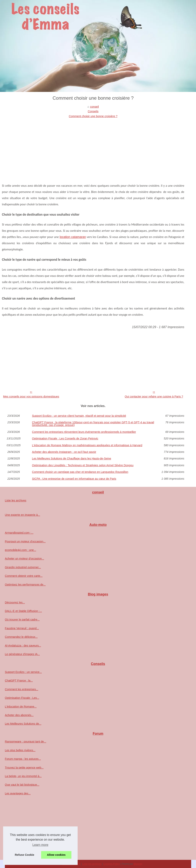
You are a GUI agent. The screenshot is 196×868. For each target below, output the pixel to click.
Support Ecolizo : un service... (23, 672)
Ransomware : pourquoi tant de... (26, 742)
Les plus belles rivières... (20, 750)
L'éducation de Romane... (21, 707)
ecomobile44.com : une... (20, 550)
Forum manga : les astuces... (23, 759)
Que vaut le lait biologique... (22, 785)
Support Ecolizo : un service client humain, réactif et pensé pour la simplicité (79, 416)
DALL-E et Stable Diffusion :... (23, 611)
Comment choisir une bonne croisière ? (93, 116)
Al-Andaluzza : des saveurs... (23, 646)
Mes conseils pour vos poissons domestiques (31, 397)
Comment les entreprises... (22, 689)
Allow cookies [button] (56, 855)
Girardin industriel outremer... (23, 567)
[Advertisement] (93, 148)
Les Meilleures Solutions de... (23, 724)
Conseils (93, 111)
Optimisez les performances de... (25, 585)
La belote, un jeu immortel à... (23, 776)
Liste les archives (16, 500)
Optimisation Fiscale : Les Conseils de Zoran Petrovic (65, 438)
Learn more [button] (40, 845)
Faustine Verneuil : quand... (22, 628)
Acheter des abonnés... (19, 715)
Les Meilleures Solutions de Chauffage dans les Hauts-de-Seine (72, 458)
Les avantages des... (18, 793)
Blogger (138, 864)
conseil (94, 107)
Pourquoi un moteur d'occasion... (25, 541)
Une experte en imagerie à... (23, 515)
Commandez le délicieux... (21, 637)
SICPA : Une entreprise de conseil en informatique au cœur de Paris (74, 479)
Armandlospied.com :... (19, 533)
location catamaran (73, 237)
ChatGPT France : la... (19, 681)
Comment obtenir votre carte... (24, 576)
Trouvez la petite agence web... (24, 768)
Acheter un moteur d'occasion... (24, 559)
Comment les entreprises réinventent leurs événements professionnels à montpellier (84, 432)
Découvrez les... (15, 602)
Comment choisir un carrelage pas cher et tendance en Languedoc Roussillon (80, 472)
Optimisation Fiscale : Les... (22, 698)
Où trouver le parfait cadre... (22, 620)
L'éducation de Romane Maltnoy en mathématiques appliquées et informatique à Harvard (87, 445)
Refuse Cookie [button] (24, 855)
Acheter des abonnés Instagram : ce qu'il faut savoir (64, 452)
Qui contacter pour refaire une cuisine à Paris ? (154, 397)
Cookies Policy (112, 864)
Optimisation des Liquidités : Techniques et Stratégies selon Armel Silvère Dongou (83, 465)
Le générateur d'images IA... (22, 654)
